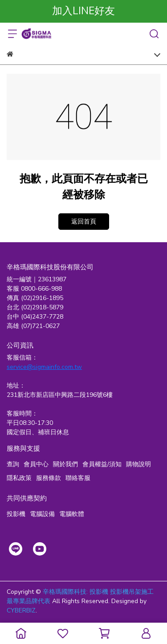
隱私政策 (19, 478)
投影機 (16, 514)
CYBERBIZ (21, 610)
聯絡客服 (78, 478)
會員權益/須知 (102, 464)
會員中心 (36, 464)
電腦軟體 (72, 514)
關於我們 (65, 464)
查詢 (13, 464)
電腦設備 (42, 514)
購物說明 (138, 464)
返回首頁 (84, 222)
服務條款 (49, 478)
